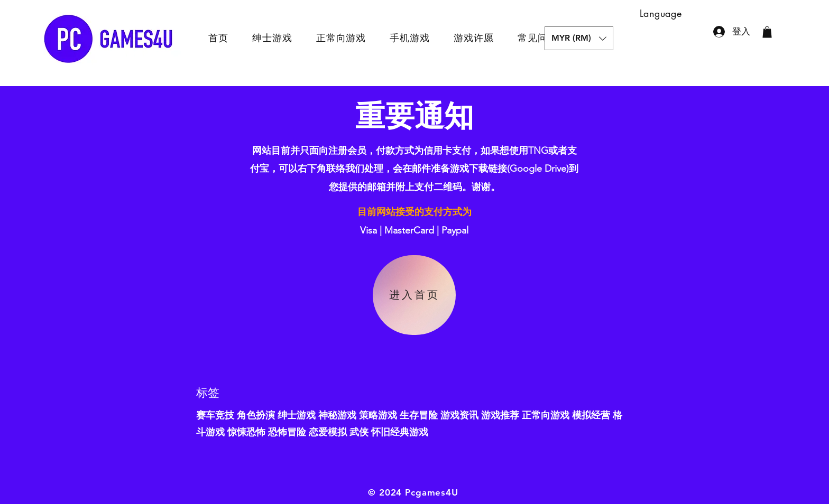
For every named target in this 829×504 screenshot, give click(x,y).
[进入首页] (414, 295)
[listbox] (579, 38)
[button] (579, 38)
